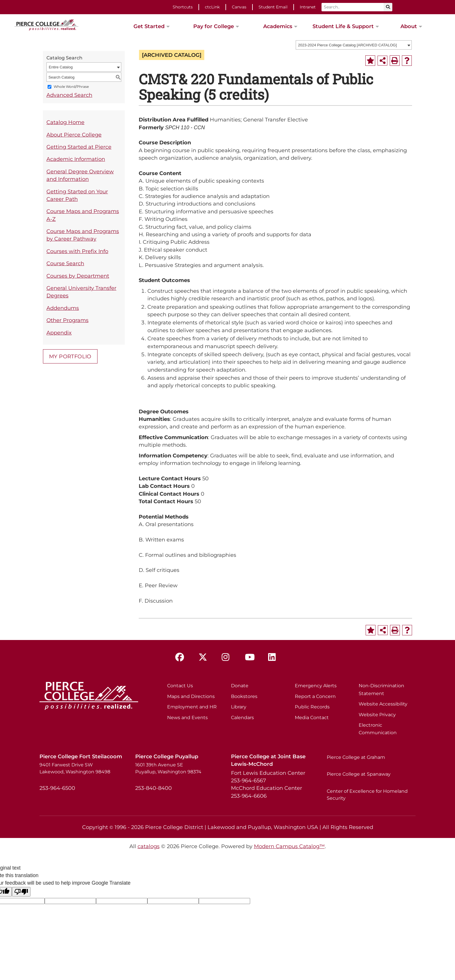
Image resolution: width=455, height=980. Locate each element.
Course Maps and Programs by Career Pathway (83, 235)
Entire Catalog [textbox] (61, 67)
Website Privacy (377, 715)
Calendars (242, 718)
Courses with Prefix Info (77, 251)
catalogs (149, 846)
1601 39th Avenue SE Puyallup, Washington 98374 (168, 768)
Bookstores (244, 696)
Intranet (308, 7)
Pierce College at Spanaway (359, 774)
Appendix (59, 333)
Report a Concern (315, 696)
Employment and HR (192, 707)
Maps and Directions (191, 696)
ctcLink (212, 7)
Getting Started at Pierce (79, 147)
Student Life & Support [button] (343, 26)
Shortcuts (183, 7)
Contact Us (180, 686)
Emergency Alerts (316, 686)
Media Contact (312, 718)
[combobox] (354, 45)
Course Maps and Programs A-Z (83, 215)
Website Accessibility (383, 704)
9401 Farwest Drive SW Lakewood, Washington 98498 (75, 768)
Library (239, 707)
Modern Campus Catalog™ (289, 846)
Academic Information (76, 159)
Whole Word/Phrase (71, 87)
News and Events (187, 718)
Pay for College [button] (214, 26)
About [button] (409, 26)
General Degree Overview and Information (80, 175)
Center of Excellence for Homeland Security (367, 795)
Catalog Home (65, 122)
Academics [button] (278, 26)
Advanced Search (69, 95)
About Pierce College (74, 135)
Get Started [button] (149, 26)
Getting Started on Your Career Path (77, 195)
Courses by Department (78, 276)
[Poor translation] (21, 892)
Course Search (65, 263)
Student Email (273, 7)
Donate (240, 686)
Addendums (63, 308)
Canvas (239, 7)
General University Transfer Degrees (81, 292)
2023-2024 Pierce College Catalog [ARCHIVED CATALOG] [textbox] (347, 45)
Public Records (312, 707)
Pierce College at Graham (356, 757)
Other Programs (67, 320)
